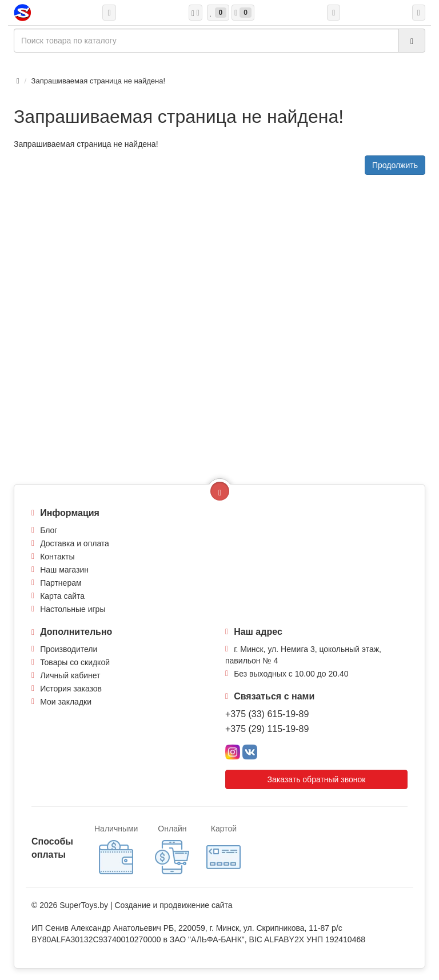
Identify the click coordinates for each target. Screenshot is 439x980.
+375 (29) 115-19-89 (267, 729)
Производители (69, 649)
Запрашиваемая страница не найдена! (98, 81)
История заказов (71, 689)
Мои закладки (66, 702)
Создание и (137, 905)
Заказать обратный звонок (317, 779)
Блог (49, 530)
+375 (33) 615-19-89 (267, 714)
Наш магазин (64, 570)
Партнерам (61, 583)
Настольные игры (73, 609)
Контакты (57, 557)
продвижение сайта (196, 905)
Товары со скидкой (75, 662)
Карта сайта (62, 596)
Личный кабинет (70, 675)
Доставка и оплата (75, 543)
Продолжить (395, 165)
